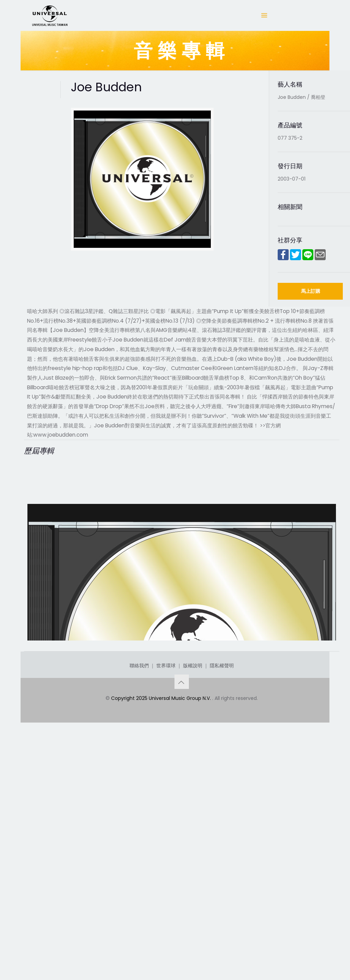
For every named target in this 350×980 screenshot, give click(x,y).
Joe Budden (52, 830)
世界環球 (166, 902)
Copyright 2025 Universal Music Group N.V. (162, 935)
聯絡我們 (139, 902)
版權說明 (193, 902)
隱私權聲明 (222, 902)
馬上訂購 (311, 291)
